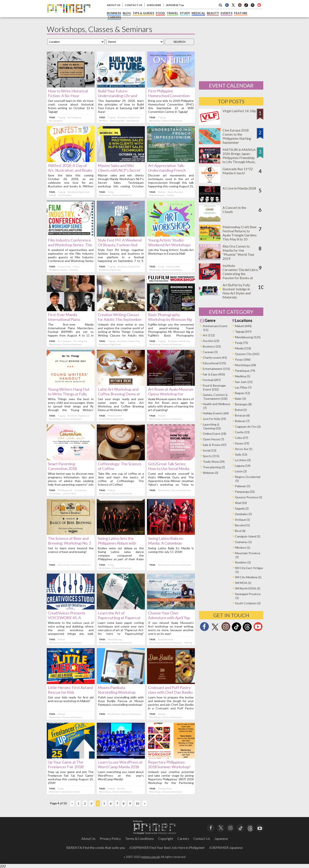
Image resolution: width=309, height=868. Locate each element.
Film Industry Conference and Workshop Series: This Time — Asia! (70, 245)
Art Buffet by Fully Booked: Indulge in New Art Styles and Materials (237, 291)
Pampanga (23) (245, 492)
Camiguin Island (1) (248, 536)
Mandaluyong (115, 639)
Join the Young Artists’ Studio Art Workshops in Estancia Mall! (171, 252)
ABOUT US (114, 5)
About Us (88, 838)
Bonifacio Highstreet (79, 192)
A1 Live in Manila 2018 (239, 188)
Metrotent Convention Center (64, 792)
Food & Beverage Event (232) (214, 387)
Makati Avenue (157, 195)
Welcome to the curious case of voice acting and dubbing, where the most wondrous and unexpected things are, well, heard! (71, 630)
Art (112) (209, 335)
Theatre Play (165, 788)
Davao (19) (242, 443)
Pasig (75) (242, 343)
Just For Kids (65, 195)
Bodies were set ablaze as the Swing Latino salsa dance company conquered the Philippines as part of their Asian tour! (121, 555)
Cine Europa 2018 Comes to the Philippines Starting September (237, 136)
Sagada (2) (242, 508)
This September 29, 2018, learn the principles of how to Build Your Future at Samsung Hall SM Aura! (121, 106)
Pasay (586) (243, 359)
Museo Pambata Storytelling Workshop (117, 690)
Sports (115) (211, 456)
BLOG (127, 13)
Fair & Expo (55, 493)
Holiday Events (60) (216, 413)
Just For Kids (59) (214, 419)
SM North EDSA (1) (248, 588)
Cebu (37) (242, 438)
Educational (133, 121)
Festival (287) (212, 380)
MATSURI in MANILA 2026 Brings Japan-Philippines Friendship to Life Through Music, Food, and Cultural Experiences (239, 160)
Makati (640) (243, 326)
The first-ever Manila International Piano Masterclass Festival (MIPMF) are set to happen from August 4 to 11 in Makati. (71, 332)
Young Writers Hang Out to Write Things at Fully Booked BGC (69, 394)
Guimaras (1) (243, 542)
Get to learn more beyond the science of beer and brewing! (71, 550)
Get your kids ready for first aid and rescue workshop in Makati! (71, 699)
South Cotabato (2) (248, 603)
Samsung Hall (117, 121)
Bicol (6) (240, 531)
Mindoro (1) (243, 547)
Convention (81, 490)
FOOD (160, 13)
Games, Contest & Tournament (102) (215, 397)
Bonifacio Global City (129, 117)
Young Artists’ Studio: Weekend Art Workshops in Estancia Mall (169, 245)
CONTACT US (134, 5)
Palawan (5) (243, 486)
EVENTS (226, 13)
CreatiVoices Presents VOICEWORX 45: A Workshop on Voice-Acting (70, 618)
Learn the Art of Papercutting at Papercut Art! (119, 618)
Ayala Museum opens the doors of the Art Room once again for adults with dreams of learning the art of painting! (171, 404)
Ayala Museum (175, 192)
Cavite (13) (242, 432)
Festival (74, 270)
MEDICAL (198, 13)
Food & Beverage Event (111, 419)
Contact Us (202, 838)
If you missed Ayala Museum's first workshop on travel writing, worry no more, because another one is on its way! (171, 628)
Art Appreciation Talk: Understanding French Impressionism (167, 170)
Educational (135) (214, 363)
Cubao (76, 266)
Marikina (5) (243, 376)
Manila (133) (243, 348)
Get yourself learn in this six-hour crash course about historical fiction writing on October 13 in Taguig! (71, 106)
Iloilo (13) (241, 454)
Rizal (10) (241, 503)
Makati (162, 192)
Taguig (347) (243, 331)
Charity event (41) (215, 357)
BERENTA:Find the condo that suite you (96, 847)
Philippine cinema (58, 270)
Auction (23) (211, 341)
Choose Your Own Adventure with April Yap (169, 615)
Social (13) (210, 450)
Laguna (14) (243, 466)
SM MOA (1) (243, 583)
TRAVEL (172, 13)
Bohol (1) (241, 410)
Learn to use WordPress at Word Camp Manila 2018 (120, 764)
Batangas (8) (243, 404)
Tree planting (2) (214, 467)
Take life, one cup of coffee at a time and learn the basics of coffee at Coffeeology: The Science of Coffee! (121, 479)
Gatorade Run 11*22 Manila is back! (238, 171)
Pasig (111, 192)
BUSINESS (114, 13)
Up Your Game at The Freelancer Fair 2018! (66, 764)
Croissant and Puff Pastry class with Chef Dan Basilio (170, 690)
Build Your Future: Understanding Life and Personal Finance (117, 96)
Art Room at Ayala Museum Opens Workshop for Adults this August (171, 394)
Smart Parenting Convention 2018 (62, 466)
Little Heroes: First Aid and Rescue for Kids (70, 690)
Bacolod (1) (242, 525)
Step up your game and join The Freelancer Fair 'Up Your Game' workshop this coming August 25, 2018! (71, 777)
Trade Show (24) (214, 462)
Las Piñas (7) (243, 387)
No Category (74, 117)
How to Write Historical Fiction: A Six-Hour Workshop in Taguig (68, 96)
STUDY (185, 13)
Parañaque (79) (245, 371)
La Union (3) (243, 460)
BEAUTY (213, 13)
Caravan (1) (210, 352)
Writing (188, 643)
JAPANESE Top (175, 5)
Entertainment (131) (216, 369)
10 (137, 803)
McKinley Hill (115, 416)
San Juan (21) (244, 382)
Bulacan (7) (242, 421)
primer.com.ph (151, 857)
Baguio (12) (242, 393)
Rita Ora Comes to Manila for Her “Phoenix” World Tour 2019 (239, 252)
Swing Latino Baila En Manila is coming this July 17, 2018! (171, 550)
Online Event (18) (214, 434)
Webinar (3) (211, 473)
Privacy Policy (110, 838)
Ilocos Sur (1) (244, 449)
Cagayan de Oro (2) (248, 426)
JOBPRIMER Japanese (226, 847)
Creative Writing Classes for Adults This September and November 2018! (120, 319)
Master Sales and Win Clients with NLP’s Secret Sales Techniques (119, 170)
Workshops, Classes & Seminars (166, 121)
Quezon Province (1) (249, 497)
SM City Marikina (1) (248, 577)
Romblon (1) (243, 562)
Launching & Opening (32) (212, 426)
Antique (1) (242, 520)
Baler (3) (240, 399)
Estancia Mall (173, 266)
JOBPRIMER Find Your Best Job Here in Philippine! (167, 847)
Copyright (166, 838)
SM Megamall (65, 490)
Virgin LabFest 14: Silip (239, 111)
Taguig (62, 117)
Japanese (221, 838)
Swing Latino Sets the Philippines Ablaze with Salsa (117, 543)
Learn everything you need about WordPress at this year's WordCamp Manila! (121, 775)
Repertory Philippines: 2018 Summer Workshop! (169, 764)
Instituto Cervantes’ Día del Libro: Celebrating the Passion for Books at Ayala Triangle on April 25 (241, 276)
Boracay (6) (242, 415)
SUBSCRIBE (154, 5)
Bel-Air (121, 788)
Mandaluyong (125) (248, 337)
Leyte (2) (241, 471)
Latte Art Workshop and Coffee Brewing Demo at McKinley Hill (119, 394)
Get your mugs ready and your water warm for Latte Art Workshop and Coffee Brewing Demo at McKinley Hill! (121, 404)
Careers (183, 838)
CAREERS (114, 17)
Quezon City (64, 266)
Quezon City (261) (247, 354)
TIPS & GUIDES (143, 13)
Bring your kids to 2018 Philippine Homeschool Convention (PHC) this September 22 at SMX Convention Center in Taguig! (171, 106)
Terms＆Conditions (139, 838)
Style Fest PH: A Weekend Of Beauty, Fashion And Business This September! (120, 245)
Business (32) (212, 346)
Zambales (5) (243, 514)
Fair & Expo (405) (214, 374)
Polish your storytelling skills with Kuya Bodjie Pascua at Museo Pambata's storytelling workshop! (121, 701)
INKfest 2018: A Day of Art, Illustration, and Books (70, 168)
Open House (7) (213, 439)
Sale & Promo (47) (215, 445)
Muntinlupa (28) (245, 365)
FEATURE (241, 13)
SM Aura (103, 121)
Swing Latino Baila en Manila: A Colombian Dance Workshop (166, 543)
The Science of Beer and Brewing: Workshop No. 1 (69, 541)
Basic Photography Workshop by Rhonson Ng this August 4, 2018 (170, 319)
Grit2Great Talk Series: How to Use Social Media (169, 466)
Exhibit (52, 195)
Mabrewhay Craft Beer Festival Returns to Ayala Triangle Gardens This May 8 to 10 (240, 233)
